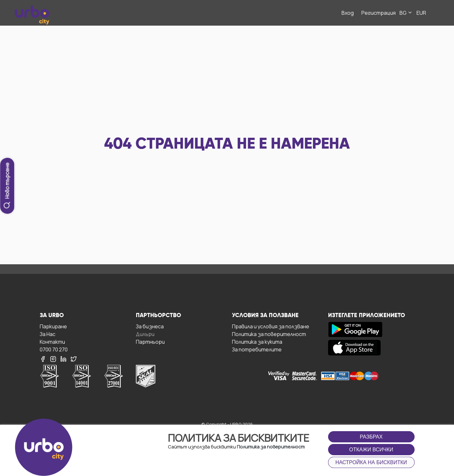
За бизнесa (150, 326)
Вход (348, 13)
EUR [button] (421, 13)
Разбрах (371, 437)
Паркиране (53, 326)
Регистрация (379, 13)
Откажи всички (371, 450)
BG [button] (406, 13)
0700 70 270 (54, 349)
